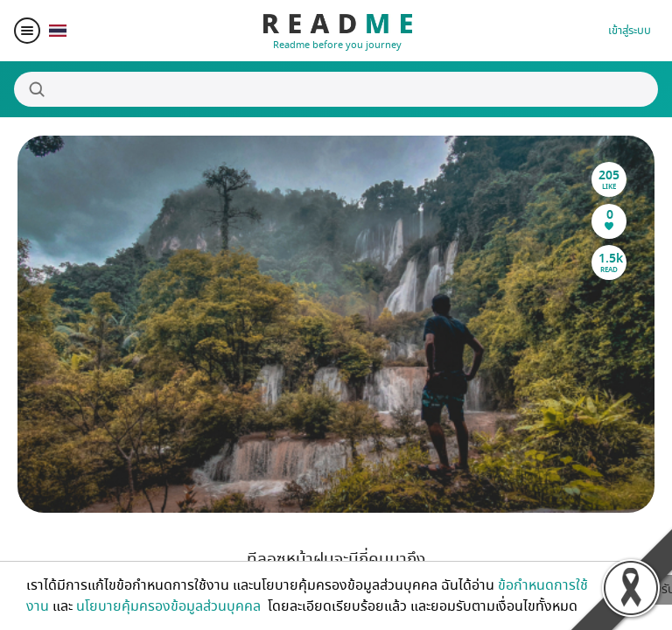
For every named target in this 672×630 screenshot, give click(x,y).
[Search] (336, 89)
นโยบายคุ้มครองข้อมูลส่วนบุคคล (170, 606)
